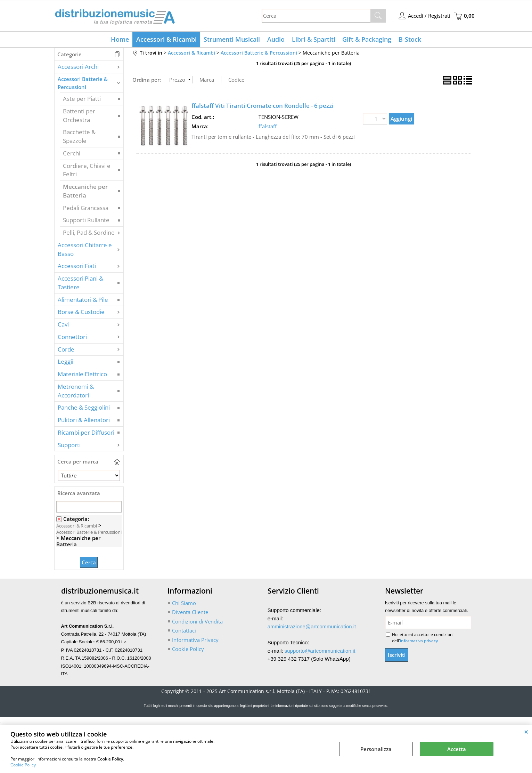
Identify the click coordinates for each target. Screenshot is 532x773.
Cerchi (72, 154)
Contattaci (184, 631)
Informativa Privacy (195, 640)
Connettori (72, 337)
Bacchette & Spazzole (79, 137)
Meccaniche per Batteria (85, 192)
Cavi (63, 325)
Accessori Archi (78, 67)
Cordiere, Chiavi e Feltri (87, 170)
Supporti (69, 445)
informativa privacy (419, 641)
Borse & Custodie (81, 312)
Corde (66, 350)
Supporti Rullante (86, 221)
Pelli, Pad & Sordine (89, 233)
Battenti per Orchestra (79, 116)
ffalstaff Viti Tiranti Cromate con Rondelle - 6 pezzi (263, 106)
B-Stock (409, 40)
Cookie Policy (23, 765)
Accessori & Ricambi (167, 40)
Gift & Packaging (366, 40)
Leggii (66, 362)
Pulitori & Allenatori (84, 421)
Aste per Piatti (82, 99)
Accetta (457, 749)
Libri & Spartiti (313, 40)
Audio (276, 40)
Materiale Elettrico (82, 375)
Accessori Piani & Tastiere (80, 283)
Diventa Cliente (190, 613)
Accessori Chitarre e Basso (85, 250)
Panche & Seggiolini (84, 408)
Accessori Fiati (77, 267)
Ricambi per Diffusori (86, 433)
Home (121, 40)
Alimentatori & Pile (83, 300)
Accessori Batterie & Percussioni (83, 84)
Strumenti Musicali (232, 40)
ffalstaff (268, 127)
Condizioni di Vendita (197, 622)
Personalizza (376, 749)
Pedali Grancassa (86, 208)
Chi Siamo (184, 603)
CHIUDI (526, 732)
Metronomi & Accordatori (76, 391)
